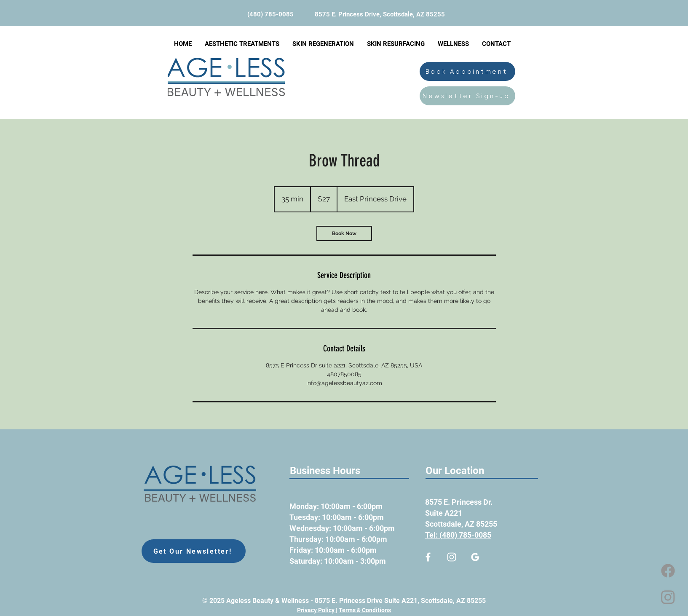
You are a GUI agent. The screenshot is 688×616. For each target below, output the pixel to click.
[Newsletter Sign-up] (467, 96)
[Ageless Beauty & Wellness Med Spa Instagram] (452, 557)
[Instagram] (668, 597)
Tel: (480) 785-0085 (458, 535)
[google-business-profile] (475, 557)
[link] (344, 233)
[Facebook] (668, 571)
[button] (242, 44)
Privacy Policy (316, 610)
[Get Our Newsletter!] (194, 551)
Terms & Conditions (365, 610)
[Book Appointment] (467, 71)
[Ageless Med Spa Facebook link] (428, 557)
